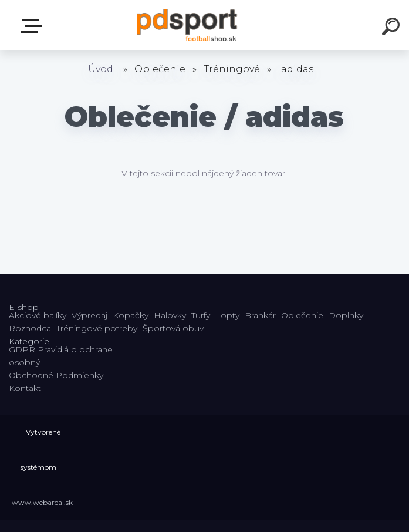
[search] (393, 28)
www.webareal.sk (42, 502)
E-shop (34, 26)
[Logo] (187, 25)
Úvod (101, 69)
